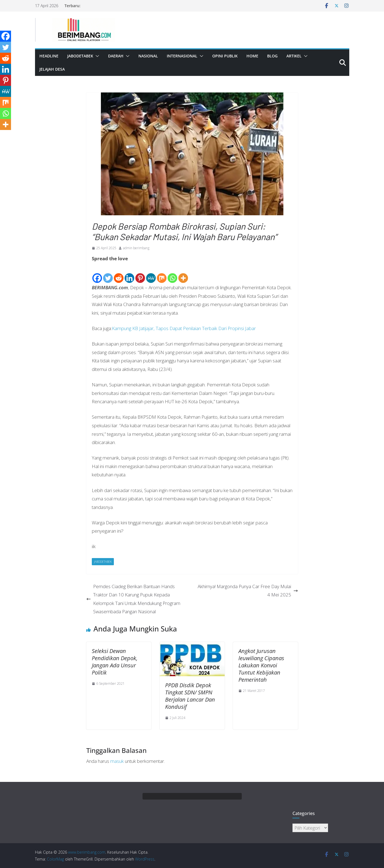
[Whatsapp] (172, 274)
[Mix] (162, 274)
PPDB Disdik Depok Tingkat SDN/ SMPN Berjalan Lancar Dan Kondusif (190, 696)
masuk (117, 761)
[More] (183, 274)
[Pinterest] (140, 274)
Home (252, 56)
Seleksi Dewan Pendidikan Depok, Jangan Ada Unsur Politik (115, 662)
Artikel (294, 56)
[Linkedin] (129, 274)
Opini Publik (225, 56)
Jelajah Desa (52, 69)
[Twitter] (108, 274)
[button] (96, 56)
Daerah (116, 56)
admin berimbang (136, 248)
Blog (272, 56)
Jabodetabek (80, 56)
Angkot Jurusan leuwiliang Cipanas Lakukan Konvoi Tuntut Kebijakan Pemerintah (261, 665)
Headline (49, 56)
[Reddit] (119, 274)
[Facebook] (97, 274)
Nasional (148, 56)
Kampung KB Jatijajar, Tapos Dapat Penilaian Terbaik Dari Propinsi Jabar (184, 328)
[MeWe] (151, 274)
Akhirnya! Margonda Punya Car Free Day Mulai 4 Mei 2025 (248, 591)
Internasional (182, 56)
